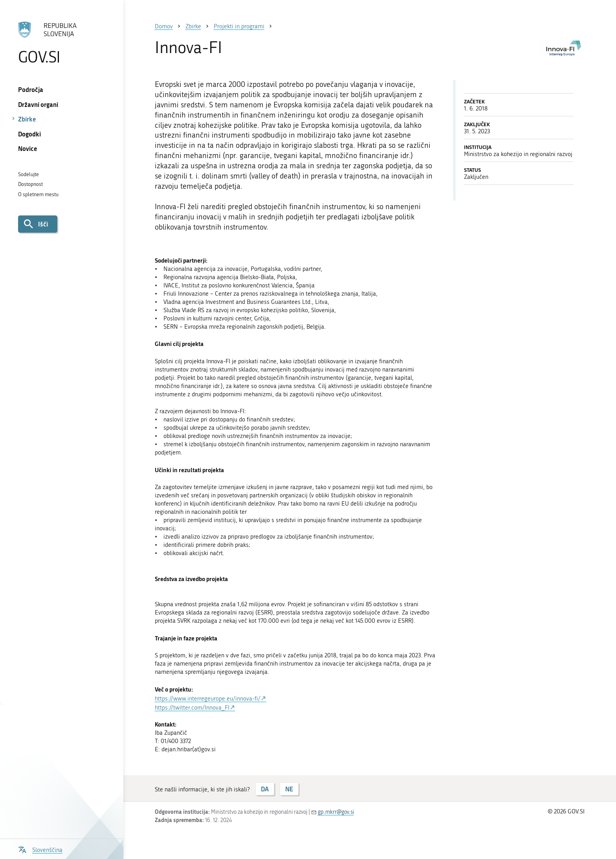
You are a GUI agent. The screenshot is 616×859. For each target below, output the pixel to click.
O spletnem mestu (38, 194)
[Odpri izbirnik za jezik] (40, 849)
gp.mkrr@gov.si (336, 812)
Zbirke (27, 119)
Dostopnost (30, 184)
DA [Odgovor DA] (265, 789)
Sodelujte (28, 174)
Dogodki (29, 134)
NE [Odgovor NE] (289, 789)
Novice (28, 148)
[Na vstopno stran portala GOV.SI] (61, 43)
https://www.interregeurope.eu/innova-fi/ (208, 699)
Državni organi (38, 104)
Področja (31, 89)
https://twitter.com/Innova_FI (192, 708)
